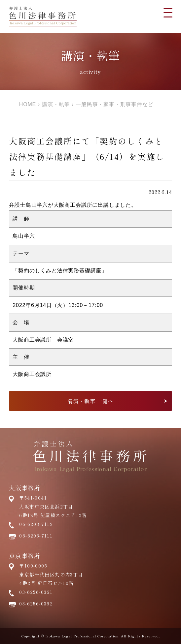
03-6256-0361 (36, 592)
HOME (28, 104)
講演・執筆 (56, 104)
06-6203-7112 (36, 524)
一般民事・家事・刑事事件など (114, 104)
